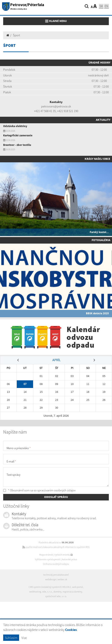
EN (106, 6)
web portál (78, 587)
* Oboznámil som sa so (39, 490)
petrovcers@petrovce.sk (56, 106)
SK (101, 6)
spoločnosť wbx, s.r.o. (56, 596)
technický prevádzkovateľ (56, 575)
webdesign (51, 579)
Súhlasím (11, 638)
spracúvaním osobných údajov (56, 490)
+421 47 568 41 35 (45, 111)
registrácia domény (72, 592)
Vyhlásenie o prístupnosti (48, 559)
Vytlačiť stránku (64, 555)
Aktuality (103, 120)
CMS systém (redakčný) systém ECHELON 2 (50, 587)
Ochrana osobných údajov (56, 564)
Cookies (71, 630)
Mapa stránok (46, 555)
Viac (24, 638)
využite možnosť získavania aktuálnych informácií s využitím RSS (56, 547)
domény (57, 592)
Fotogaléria (101, 240)
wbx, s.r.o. (47, 592)
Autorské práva (69, 559)
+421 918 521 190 (68, 111)
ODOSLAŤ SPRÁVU (56, 497)
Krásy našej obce (97, 159)
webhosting (35, 592)
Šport (16, 35)
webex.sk (62, 579)
